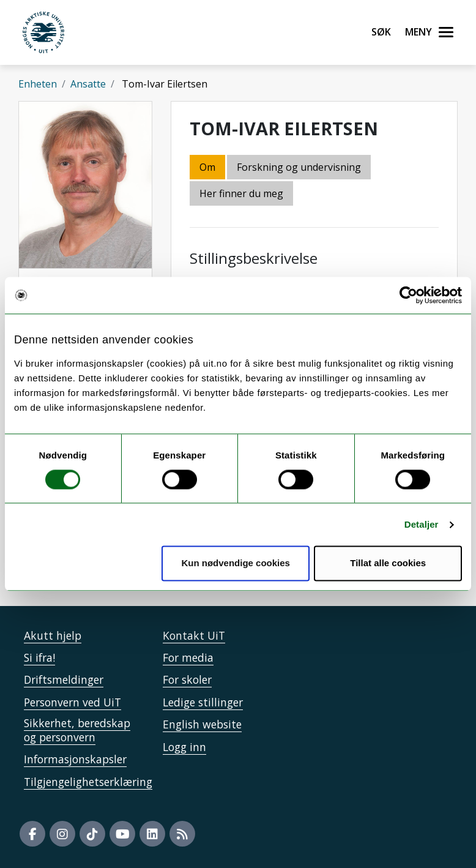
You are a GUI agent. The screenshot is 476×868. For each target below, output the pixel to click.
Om (207, 167)
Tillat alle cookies (388, 563)
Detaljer (422, 524)
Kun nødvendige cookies (236, 563)
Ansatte (88, 84)
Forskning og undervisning (299, 167)
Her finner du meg (241, 193)
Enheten (38, 84)
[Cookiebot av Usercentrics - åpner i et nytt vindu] (408, 295)
